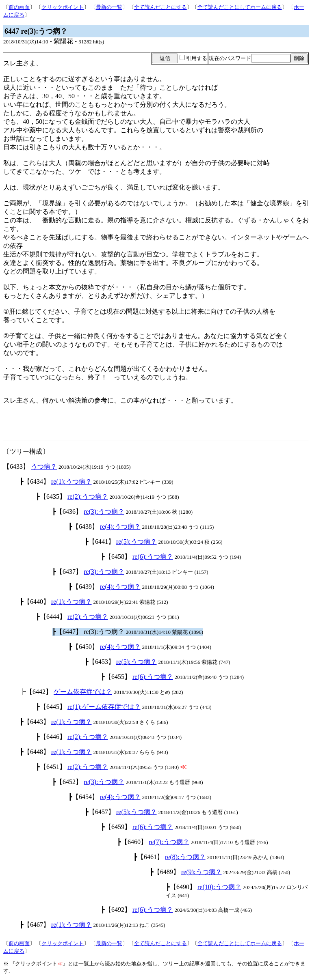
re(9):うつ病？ (201, 872)
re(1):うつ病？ (71, 481)
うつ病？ (44, 466)
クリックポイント (63, 7)
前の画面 (19, 7)
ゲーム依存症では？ (83, 692)
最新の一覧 (109, 7)
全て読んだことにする (160, 7)
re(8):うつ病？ (185, 857)
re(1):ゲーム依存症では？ (104, 707)
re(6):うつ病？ (153, 557)
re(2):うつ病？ (88, 496)
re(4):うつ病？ (120, 527)
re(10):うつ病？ (219, 887)
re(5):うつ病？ (136, 542)
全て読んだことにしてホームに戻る (240, 7)
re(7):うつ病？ (169, 842)
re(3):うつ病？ (104, 512)
